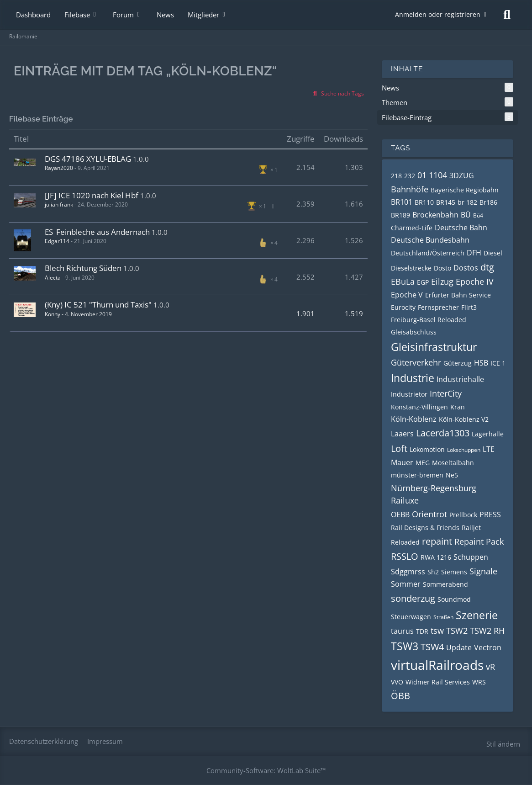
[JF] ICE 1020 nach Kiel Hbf (92, 195)
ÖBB (400, 696)
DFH (474, 253)
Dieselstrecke (411, 268)
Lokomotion (427, 449)
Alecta (53, 278)
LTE (489, 449)
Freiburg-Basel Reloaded (429, 320)
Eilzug (442, 281)
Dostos (466, 268)
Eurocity (403, 307)
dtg (487, 267)
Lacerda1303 (443, 433)
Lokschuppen (464, 450)
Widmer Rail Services (438, 682)
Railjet (471, 528)
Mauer (402, 462)
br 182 (467, 202)
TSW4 (432, 647)
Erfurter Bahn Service (458, 295)
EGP (423, 282)
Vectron (488, 647)
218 (396, 176)
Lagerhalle (488, 434)
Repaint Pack (479, 541)
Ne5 (452, 475)
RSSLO (405, 556)
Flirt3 (469, 307)
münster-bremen (417, 475)
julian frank (59, 204)
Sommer (406, 584)
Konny (53, 314)
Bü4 (478, 215)
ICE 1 (498, 363)
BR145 (446, 202)
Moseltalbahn (453, 463)
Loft (399, 448)
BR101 (402, 202)
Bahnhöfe (410, 189)
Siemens (454, 572)
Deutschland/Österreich (428, 253)
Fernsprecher (438, 307)
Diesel (493, 253)
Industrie (413, 378)
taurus (402, 631)
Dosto (442, 268)
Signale (483, 571)
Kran (458, 407)
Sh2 (433, 572)
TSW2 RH (487, 631)
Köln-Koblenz (414, 419)
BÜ (466, 215)
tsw (437, 631)
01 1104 (432, 175)
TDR (422, 631)
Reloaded (405, 542)
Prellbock (463, 515)
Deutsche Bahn (461, 228)
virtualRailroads (437, 665)
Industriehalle (460, 379)
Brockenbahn (435, 215)
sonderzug (413, 598)
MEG (423, 463)
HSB (481, 363)
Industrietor (409, 394)
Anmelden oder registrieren (438, 14)
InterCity (446, 393)
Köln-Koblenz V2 (464, 419)
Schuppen (471, 557)
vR (490, 667)
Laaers (402, 434)
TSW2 (457, 631)
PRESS (490, 514)
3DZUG (462, 175)
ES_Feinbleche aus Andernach (97, 232)
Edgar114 (57, 241)
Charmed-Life (412, 228)
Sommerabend (445, 584)
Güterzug (458, 363)
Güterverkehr (416, 362)
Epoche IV (475, 281)
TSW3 (405, 646)
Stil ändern (503, 744)
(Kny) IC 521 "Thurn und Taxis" (98, 305)
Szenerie (477, 615)
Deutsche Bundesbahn (430, 240)
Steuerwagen (411, 617)
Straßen (443, 617)
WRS (479, 682)
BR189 (400, 215)
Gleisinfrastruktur (434, 347)
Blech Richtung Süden (83, 268)
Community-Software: (266, 770)
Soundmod (454, 599)
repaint (437, 541)
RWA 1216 (436, 557)
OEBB (400, 514)
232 (410, 176)
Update (459, 647)
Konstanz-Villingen (419, 407)
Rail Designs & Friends (425, 528)
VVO (397, 682)
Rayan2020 (59, 168)
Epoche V (407, 295)
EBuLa (403, 281)
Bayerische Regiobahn (465, 190)
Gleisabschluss (414, 332)
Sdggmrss (408, 572)
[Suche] (507, 15)
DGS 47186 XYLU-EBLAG (88, 159)
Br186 (488, 202)
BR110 (424, 202)
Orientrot (429, 514)
